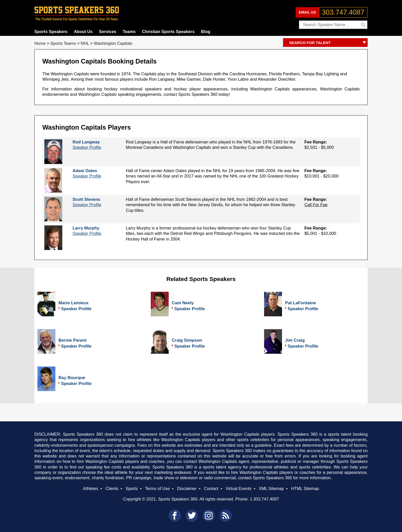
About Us (83, 32)
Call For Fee (316, 205)
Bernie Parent (72, 340)
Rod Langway (86, 142)
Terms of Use (157, 488)
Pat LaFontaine (300, 303)
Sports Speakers (51, 32)
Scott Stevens (86, 199)
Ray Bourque (72, 378)
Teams (129, 32)
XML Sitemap (271, 488)
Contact (211, 488)
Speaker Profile (87, 147)
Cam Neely (183, 303)
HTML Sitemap (305, 488)
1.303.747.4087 (264, 499)
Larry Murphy (86, 228)
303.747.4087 (343, 12)
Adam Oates (85, 171)
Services (108, 32)
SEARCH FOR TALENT (328, 43)
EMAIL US (307, 12)
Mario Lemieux (74, 303)
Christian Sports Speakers (168, 32)
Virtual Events (239, 488)
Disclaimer (187, 488)
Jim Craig (295, 340)
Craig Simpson (187, 340)
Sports (132, 488)
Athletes (91, 488)
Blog (206, 32)
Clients (112, 488)
